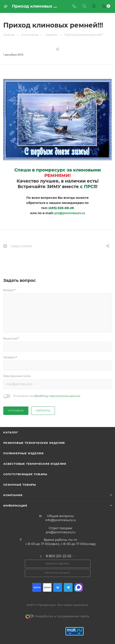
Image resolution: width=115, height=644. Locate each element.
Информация (15, 506)
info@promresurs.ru (60, 520)
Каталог (11, 432)
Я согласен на (47, 396)
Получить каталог (57, 573)
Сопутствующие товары (25, 474)
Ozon (37, 587)
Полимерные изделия (23, 453)
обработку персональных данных (57, 396)
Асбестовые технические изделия (35, 464)
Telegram (68, 587)
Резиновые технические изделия (34, 443)
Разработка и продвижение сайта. (57, 616)
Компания (13, 495)
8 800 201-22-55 (59, 556)
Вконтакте (58, 587)
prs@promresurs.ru (70, 213)
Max (79, 587)
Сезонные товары (20, 485)
